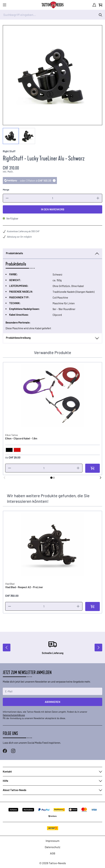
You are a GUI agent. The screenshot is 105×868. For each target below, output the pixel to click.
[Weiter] (100, 478)
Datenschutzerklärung (14, 715)
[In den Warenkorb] (93, 468)
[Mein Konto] (94, 5)
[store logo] (53, 5)
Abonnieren (52, 702)
